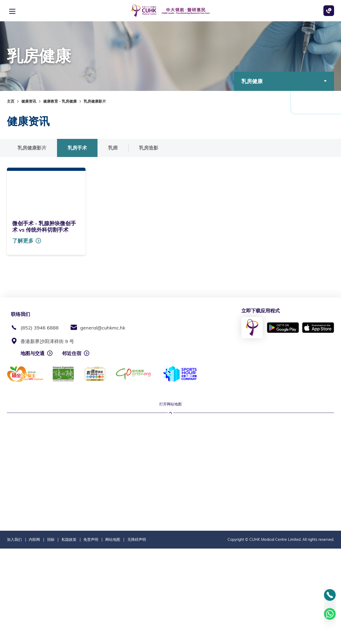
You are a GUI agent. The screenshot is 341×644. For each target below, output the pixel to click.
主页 (11, 101)
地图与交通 (33, 353)
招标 (51, 635)
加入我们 (14, 635)
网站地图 (113, 635)
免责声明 (91, 635)
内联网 (34, 635)
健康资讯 (29, 101)
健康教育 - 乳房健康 (60, 101)
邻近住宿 (72, 353)
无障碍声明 (137, 635)
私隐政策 (69, 635)
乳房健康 (284, 81)
